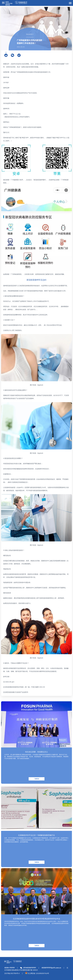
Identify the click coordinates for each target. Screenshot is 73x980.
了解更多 (37, 779)
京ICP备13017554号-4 (12, 973)
